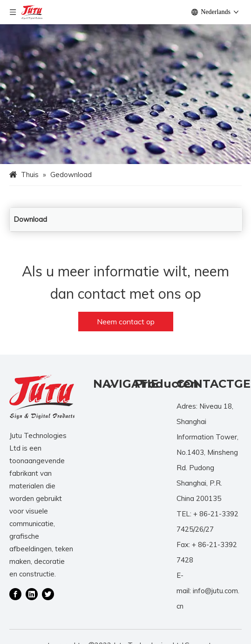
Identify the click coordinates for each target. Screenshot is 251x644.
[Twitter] (48, 594)
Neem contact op (126, 322)
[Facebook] (15, 594)
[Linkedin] (32, 594)
